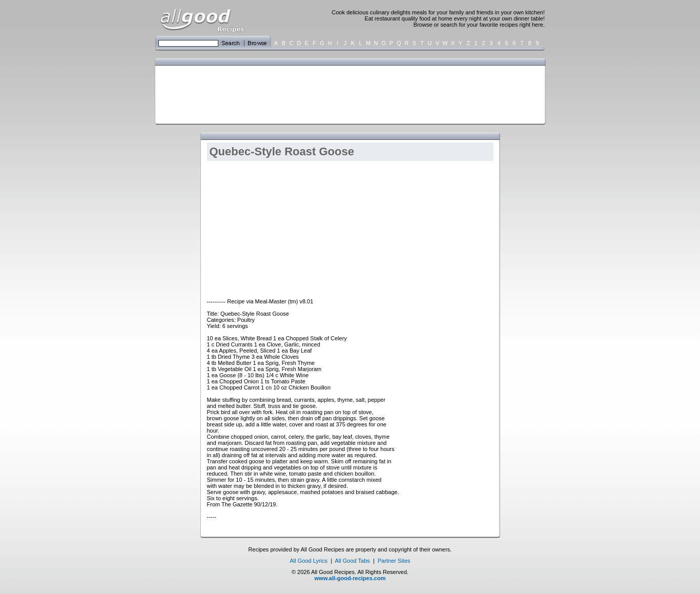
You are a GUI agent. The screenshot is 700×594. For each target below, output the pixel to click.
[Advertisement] (348, 94)
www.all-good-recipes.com (350, 578)
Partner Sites (394, 561)
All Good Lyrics (308, 561)
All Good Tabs (353, 561)
